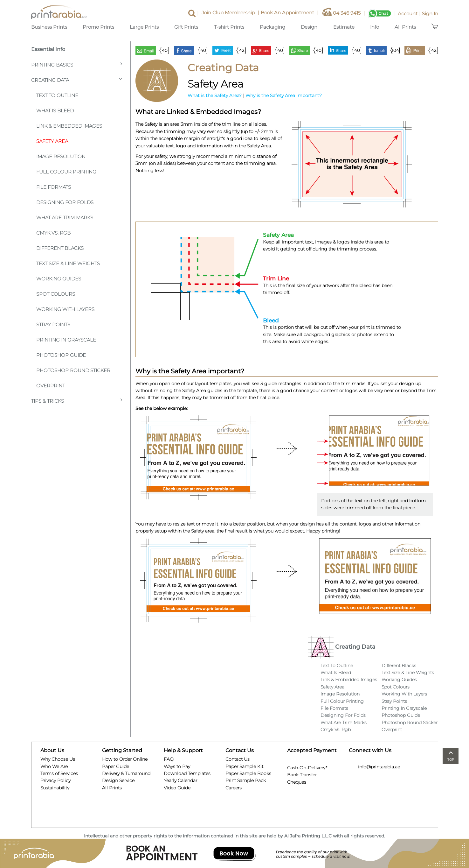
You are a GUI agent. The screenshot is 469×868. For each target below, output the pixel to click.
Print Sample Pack (246, 780)
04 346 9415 (344, 14)
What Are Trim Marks (65, 218)
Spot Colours (56, 294)
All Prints (112, 788)
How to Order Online (125, 759)
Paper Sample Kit (244, 766)
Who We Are (54, 766)
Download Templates (187, 773)
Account (410, 14)
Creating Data (77, 80)
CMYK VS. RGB (53, 233)
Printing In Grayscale (66, 340)
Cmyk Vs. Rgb (336, 730)
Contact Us (238, 759)
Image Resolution (61, 156)
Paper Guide (116, 766)
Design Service (118, 780)
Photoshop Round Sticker (73, 370)
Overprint (51, 386)
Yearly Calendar (180, 780)
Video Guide (177, 788)
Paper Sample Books (248, 773)
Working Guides (59, 279)
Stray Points (53, 325)
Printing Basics (77, 64)
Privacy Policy (55, 780)
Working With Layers (65, 309)
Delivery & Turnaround (126, 773)
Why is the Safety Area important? (284, 95)
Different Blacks (60, 248)
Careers (234, 788)
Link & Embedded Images (69, 126)
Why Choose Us (58, 759)
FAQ (169, 759)
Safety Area (52, 141)
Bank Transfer (302, 774)
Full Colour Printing (66, 172)
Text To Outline (57, 95)
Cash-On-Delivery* (307, 767)
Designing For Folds (65, 202)
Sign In (430, 14)
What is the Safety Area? (215, 95)
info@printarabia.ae (374, 767)
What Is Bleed (336, 673)
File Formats (54, 187)
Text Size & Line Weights (68, 263)
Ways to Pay (177, 766)
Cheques (297, 781)
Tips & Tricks (77, 401)
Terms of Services (59, 773)
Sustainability (55, 788)
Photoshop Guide (61, 355)
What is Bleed (55, 111)
